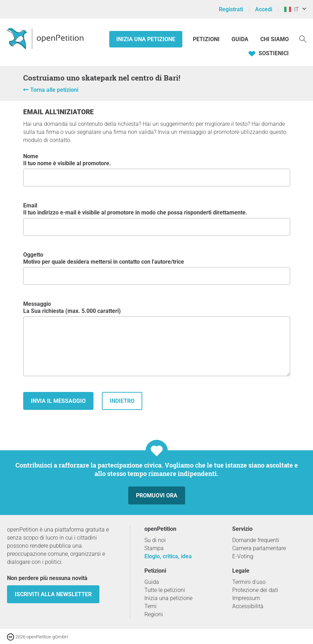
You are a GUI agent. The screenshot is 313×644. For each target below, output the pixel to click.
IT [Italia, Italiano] (292, 9)
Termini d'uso (249, 582)
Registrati (231, 9)
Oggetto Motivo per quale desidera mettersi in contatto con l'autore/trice (157, 268)
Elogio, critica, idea (168, 556)
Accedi (264, 9)
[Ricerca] (303, 38)
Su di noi (155, 540)
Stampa (154, 548)
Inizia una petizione (146, 39)
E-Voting (243, 556)
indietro (122, 401)
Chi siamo (275, 39)
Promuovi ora (157, 495)
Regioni (154, 614)
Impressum (246, 598)
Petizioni (207, 39)
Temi (151, 606)
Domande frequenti (256, 540)
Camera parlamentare (259, 548)
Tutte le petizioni (165, 590)
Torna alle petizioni (54, 90)
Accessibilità (248, 606)
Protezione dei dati (255, 590)
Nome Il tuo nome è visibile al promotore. (157, 170)
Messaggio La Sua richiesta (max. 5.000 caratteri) (157, 338)
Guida (240, 39)
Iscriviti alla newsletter (53, 594)
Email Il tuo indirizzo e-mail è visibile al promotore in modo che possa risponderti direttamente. (157, 219)
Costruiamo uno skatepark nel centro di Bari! (102, 78)
